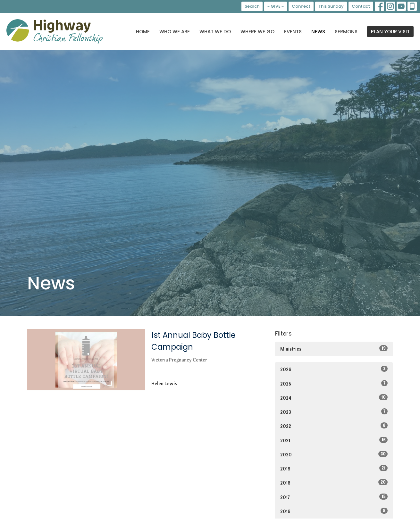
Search (252, 6)
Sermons (346, 32)
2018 (334, 482)
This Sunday (331, 6)
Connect (301, 6)
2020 (334, 454)
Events (293, 32)
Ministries (334, 349)
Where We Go (257, 32)
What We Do (215, 32)
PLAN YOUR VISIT (390, 32)
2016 (334, 511)
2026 (334, 369)
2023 (334, 412)
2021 (334, 440)
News (318, 32)
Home (143, 32)
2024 (334, 398)
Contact (361, 6)
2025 (334, 383)
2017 (334, 497)
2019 (334, 468)
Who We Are (175, 32)
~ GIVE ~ (276, 6)
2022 (334, 426)
